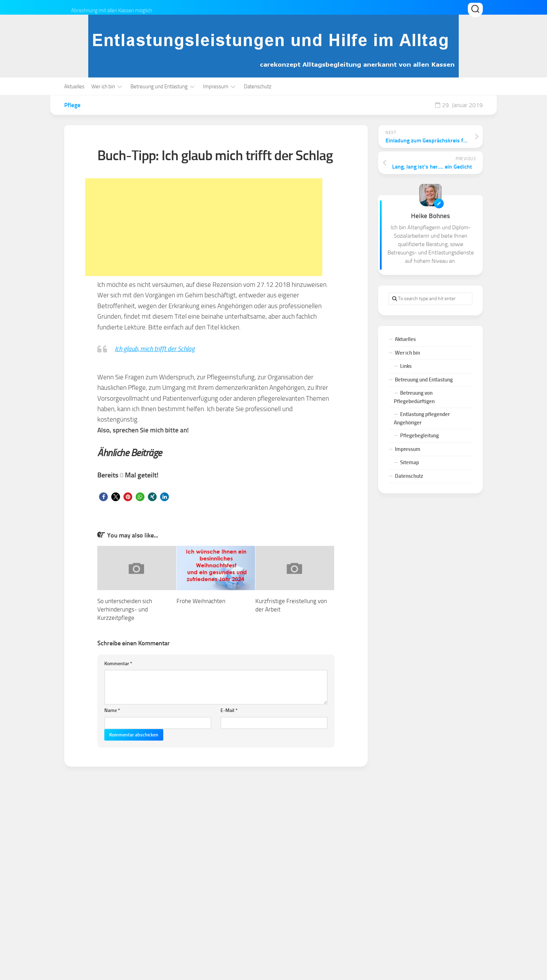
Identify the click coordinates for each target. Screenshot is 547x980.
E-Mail (229, 710)
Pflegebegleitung (419, 436)
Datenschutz (258, 87)
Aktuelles (74, 87)
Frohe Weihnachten (201, 601)
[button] (103, 497)
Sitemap (410, 462)
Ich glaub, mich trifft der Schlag (155, 349)
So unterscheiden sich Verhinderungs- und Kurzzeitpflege (125, 609)
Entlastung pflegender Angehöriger (422, 418)
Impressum (216, 87)
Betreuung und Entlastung (159, 87)
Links (406, 366)
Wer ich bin (103, 87)
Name (112, 710)
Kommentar (118, 664)
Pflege (72, 105)
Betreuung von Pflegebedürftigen (414, 397)
